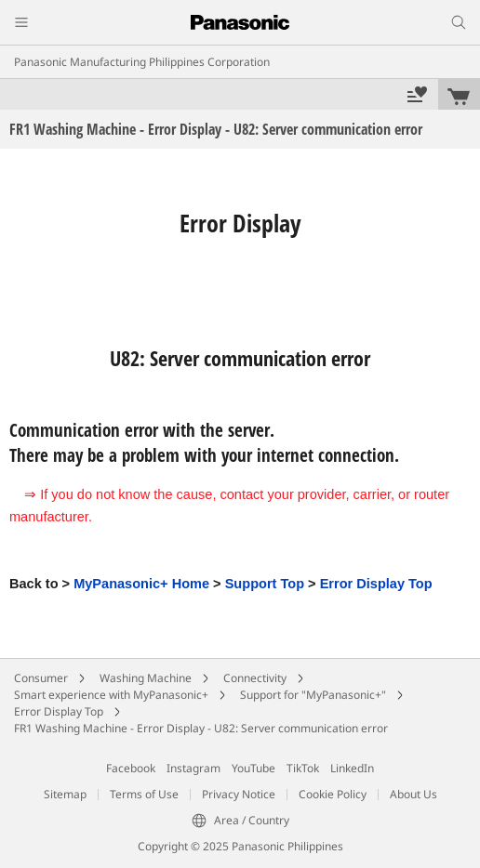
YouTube (253, 768)
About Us (413, 794)
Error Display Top (376, 584)
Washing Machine (146, 678)
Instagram (193, 768)
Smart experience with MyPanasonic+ (111, 695)
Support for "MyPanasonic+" (313, 695)
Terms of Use (144, 794)
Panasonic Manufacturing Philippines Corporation (142, 62)
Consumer (41, 678)
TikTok (303, 768)
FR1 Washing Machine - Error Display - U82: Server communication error (201, 728)
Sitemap (65, 794)
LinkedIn (352, 768)
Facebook (131, 768)
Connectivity (255, 678)
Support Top (265, 584)
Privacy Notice (239, 794)
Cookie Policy (333, 794)
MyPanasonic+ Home (141, 584)
